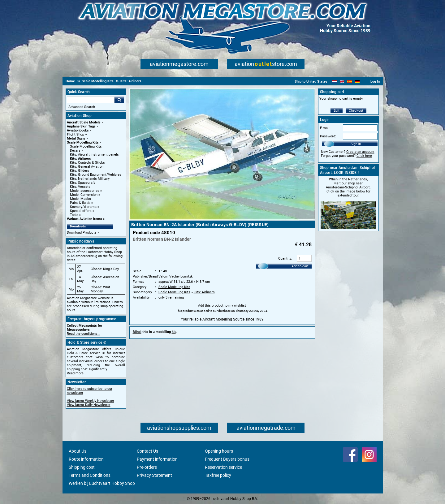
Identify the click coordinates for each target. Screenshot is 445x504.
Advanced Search (82, 107)
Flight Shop (76, 134)
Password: (328, 136)
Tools (74, 215)
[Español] (350, 82)
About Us (78, 451)
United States (317, 82)
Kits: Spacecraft (82, 183)
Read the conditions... (84, 334)
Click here (364, 156)
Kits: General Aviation (87, 167)
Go (119, 100)
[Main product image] (222, 218)
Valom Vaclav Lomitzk (176, 276)
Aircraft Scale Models (84, 122)
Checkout (356, 111)
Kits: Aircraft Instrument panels (94, 155)
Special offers (81, 211)
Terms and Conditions (90, 475)
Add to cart (300, 266)
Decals (75, 151)
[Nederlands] (334, 82)
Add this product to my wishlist (222, 306)
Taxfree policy (218, 475)
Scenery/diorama (83, 207)
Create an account (360, 152)
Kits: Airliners (80, 159)
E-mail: (325, 128)
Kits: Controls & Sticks (87, 163)
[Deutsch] (357, 82)
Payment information (157, 459)
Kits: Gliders (80, 171)
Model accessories (85, 191)
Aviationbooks (78, 130)
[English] (342, 82)
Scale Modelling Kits (83, 142)
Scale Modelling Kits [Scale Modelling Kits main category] (86, 146)
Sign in (356, 144)
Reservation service (223, 467)
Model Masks (80, 199)
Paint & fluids (80, 203)
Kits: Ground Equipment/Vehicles (96, 175)
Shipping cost (82, 467)
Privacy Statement (154, 475)
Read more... (77, 373)
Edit (337, 111)
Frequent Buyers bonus (227, 459)
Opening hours (219, 451)
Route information (86, 459)
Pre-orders (147, 467)
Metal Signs (76, 138)
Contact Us (147, 451)
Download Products (82, 233)
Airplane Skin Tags (81, 126)
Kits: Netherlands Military (90, 179)
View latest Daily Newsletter (89, 405)
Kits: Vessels (80, 187)
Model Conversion (84, 195)
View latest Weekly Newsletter (91, 401)
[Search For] (91, 100)
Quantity (285, 258)
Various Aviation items (84, 219)
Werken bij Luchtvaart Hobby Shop (102, 483)
